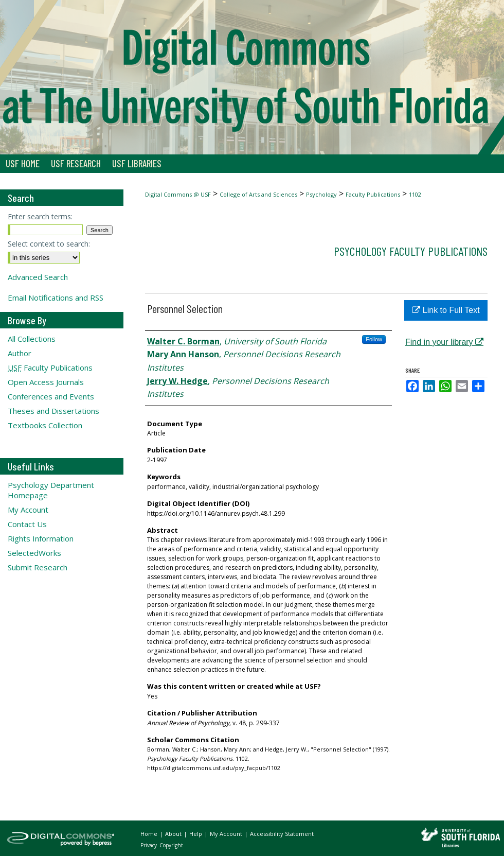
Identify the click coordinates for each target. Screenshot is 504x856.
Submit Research (38, 567)
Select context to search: (49, 244)
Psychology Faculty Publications (411, 251)
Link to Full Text (446, 310)
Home (150, 834)
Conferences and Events (51, 396)
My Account (28, 510)
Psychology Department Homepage (51, 490)
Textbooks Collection (45, 425)
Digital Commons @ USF (178, 194)
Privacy (149, 845)
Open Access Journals (46, 382)
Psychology (321, 194)
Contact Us (27, 524)
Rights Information (41, 538)
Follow (374, 339)
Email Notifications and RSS (56, 298)
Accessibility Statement (282, 834)
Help (196, 834)
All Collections (32, 339)
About (174, 834)
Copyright (171, 845)
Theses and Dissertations (53, 411)
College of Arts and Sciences (258, 194)
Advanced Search (38, 277)
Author (20, 353)
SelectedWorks (34, 553)
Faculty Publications (373, 194)
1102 (415, 194)
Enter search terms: (40, 216)
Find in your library (444, 342)
